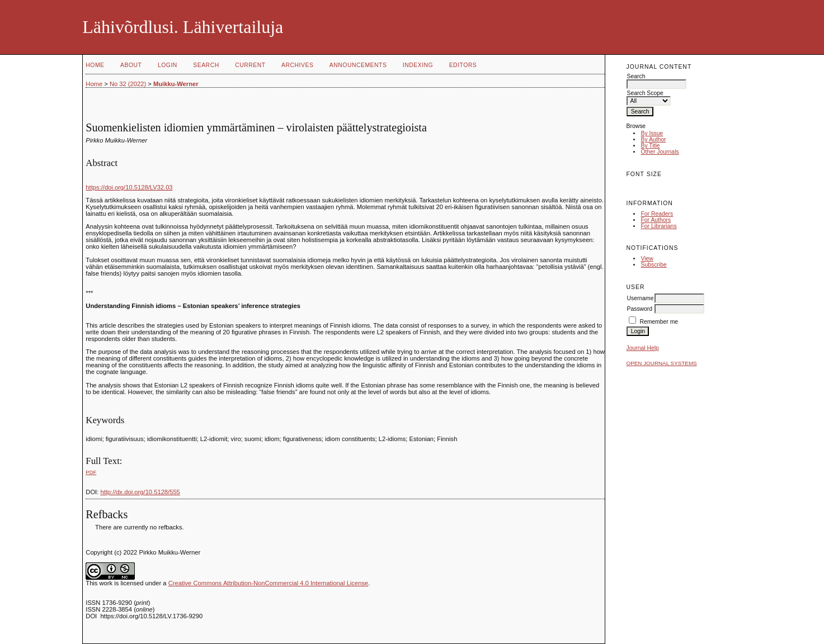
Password (639, 309)
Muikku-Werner (176, 84)
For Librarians (658, 226)
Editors (463, 65)
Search (206, 65)
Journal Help (642, 348)
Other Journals (660, 152)
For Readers (657, 214)
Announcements (358, 65)
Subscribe (653, 265)
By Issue (652, 133)
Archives (297, 65)
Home (95, 65)
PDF (91, 472)
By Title (650, 146)
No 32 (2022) (128, 84)
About (131, 65)
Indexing (418, 65)
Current (250, 65)
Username (640, 298)
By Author (653, 139)
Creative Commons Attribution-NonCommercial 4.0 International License (269, 583)
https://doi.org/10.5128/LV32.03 (129, 187)
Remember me (659, 322)
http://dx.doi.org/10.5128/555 (140, 492)
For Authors (656, 220)
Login (168, 65)
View (647, 259)
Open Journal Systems (661, 363)
